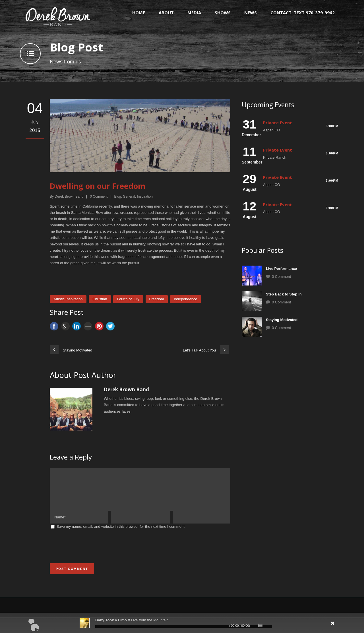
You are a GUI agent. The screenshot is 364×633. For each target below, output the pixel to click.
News (251, 13)
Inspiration (145, 196)
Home (139, 13)
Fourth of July (128, 299)
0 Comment (281, 277)
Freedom (157, 299)
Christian (100, 299)
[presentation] (93, 553)
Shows (223, 13)
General (129, 196)
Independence (185, 299)
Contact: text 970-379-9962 (303, 13)
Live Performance (281, 269)
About (166, 13)
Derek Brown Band (69, 196)
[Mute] (300, 625)
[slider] (184, 626)
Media (194, 13)
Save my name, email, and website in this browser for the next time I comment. (121, 533)
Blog (117, 196)
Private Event (278, 123)
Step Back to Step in (284, 294)
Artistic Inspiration (68, 299)
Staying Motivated (282, 320)
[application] (182, 623)
